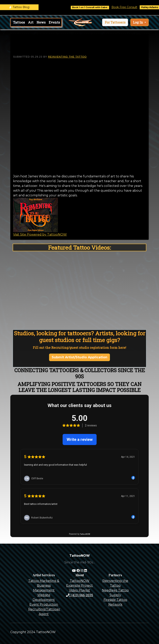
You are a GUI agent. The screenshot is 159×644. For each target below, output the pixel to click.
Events (54, 22)
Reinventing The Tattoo (67, 57)
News (41, 22)
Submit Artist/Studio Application (79, 357)
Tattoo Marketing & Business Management (44, 585)
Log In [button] (138, 22)
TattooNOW (80, 581)
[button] (115, 22)
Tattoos (19, 22)
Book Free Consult (127, 7)
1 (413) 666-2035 (79, 595)
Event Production (44, 605)
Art (31, 22)
